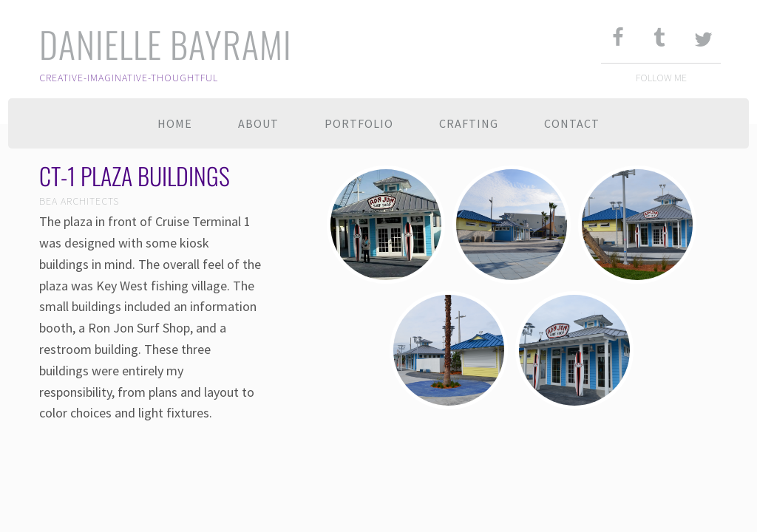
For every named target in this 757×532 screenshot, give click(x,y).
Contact (572, 123)
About (258, 123)
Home (175, 123)
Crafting (469, 123)
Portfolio (359, 123)
